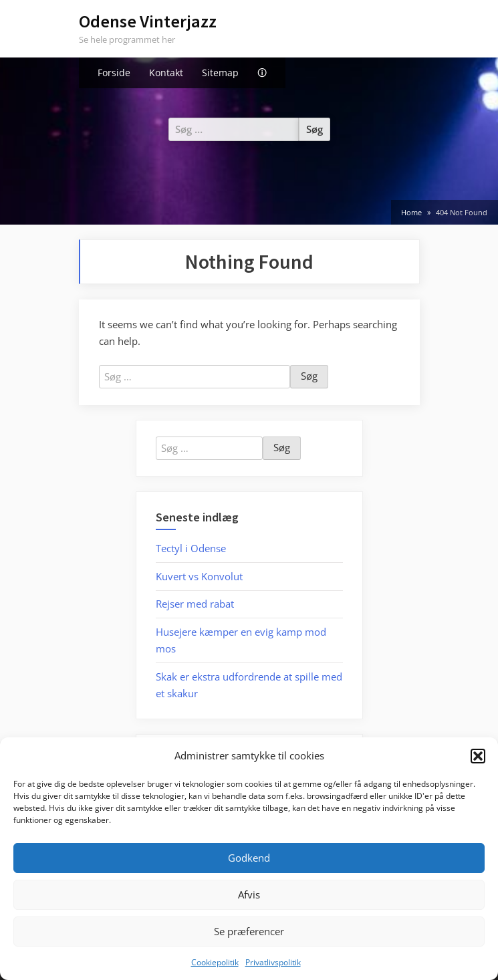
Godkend (249, 858)
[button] (478, 756)
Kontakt (166, 73)
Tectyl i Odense (191, 548)
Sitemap (220, 73)
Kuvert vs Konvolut (199, 576)
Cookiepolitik (215, 962)
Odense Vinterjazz (148, 21)
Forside (114, 73)
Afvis (249, 894)
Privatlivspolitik (273, 962)
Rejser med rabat (195, 604)
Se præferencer (249, 931)
